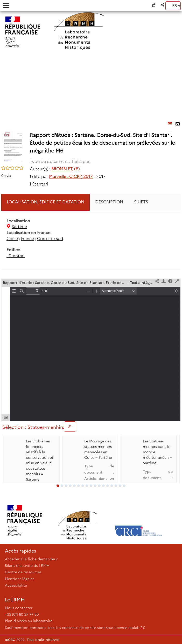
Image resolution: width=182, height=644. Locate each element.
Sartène (19, 227)
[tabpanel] (91, 239)
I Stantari (16, 256)
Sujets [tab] (141, 202)
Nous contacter (19, 608)
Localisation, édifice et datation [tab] (45, 202)
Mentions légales (20, 579)
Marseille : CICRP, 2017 (71, 177)
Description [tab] (109, 202)
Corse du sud (50, 239)
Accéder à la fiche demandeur (31, 559)
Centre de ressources (23, 572)
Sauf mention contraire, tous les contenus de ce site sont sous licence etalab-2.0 (75, 628)
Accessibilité (16, 585)
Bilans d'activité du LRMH (27, 566)
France (27, 239)
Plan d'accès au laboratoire (29, 621)
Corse (12, 239)
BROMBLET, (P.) (65, 169)
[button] (163, 5)
